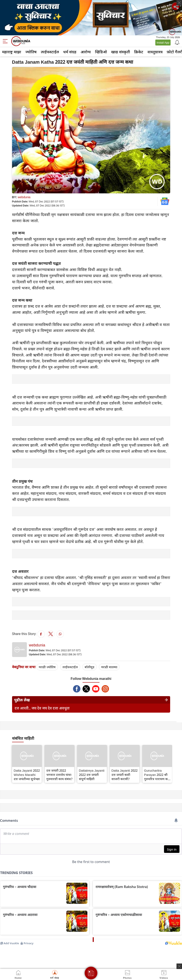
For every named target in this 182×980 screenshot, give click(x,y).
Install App (163, 43)
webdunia (24, 197)
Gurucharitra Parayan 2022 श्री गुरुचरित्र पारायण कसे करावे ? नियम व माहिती (157, 775)
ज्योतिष (31, 52)
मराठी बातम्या (109, 667)
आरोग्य (86, 52)
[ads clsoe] (179, 966)
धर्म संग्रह (70, 52)
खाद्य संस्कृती (121, 52)
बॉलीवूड (90, 667)
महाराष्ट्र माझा (12, 52)
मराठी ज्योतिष (47, 667)
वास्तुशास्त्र (155, 52)
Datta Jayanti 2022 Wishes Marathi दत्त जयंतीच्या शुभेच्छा (27, 775)
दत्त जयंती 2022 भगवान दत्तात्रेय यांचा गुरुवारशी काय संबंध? (59, 775)
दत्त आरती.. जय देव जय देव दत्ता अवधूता (42, 708)
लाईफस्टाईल (50, 52)
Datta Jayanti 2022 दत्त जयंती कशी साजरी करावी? (125, 775)
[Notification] (177, 42)
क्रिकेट (139, 52)
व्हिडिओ (101, 52)
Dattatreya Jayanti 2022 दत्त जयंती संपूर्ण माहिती (92, 775)
